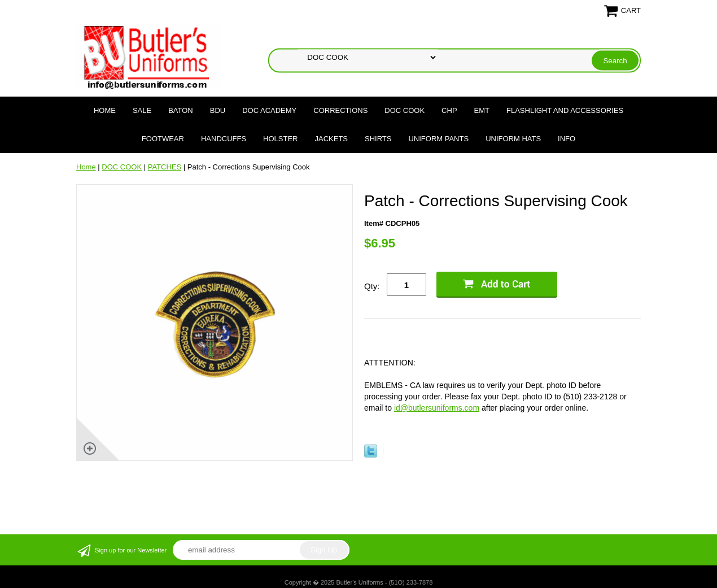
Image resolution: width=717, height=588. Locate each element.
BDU (218, 110)
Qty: (372, 286)
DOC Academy (269, 110)
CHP (449, 110)
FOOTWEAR (163, 139)
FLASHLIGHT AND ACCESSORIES (565, 110)
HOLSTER (280, 139)
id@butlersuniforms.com (437, 408)
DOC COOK (405, 110)
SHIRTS (378, 139)
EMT (482, 110)
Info (567, 139)
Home (105, 110)
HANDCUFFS (224, 139)
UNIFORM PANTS (438, 139)
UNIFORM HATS (513, 139)
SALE (142, 110)
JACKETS (332, 139)
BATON (181, 110)
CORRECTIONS (340, 110)
